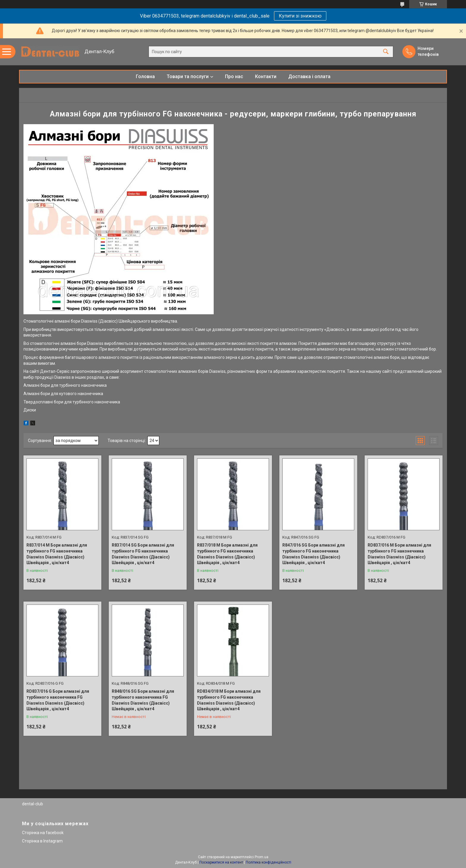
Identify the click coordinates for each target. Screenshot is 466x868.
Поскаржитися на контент (221, 862)
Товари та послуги (188, 76)
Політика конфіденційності (269, 862)
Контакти (266, 76)
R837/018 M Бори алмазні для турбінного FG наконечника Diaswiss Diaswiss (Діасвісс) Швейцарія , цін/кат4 (227, 554)
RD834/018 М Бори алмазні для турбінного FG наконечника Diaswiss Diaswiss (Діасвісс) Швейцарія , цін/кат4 (229, 700)
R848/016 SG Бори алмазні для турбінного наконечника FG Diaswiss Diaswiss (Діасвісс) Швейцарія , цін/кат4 (143, 700)
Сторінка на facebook (43, 833)
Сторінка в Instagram (42, 841)
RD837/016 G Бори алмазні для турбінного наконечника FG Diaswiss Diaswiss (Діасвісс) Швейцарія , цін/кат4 (58, 700)
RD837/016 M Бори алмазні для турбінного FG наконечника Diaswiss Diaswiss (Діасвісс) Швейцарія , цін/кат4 (399, 554)
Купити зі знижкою (300, 16)
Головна (145, 76)
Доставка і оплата (309, 76)
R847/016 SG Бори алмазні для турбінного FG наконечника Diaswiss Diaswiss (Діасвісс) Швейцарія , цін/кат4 (314, 554)
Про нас (234, 76)
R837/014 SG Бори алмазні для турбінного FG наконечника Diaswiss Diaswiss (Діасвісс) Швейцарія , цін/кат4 (143, 554)
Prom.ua (262, 857)
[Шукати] (386, 52)
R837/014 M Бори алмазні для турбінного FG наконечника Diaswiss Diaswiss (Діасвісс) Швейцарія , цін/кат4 (57, 554)
